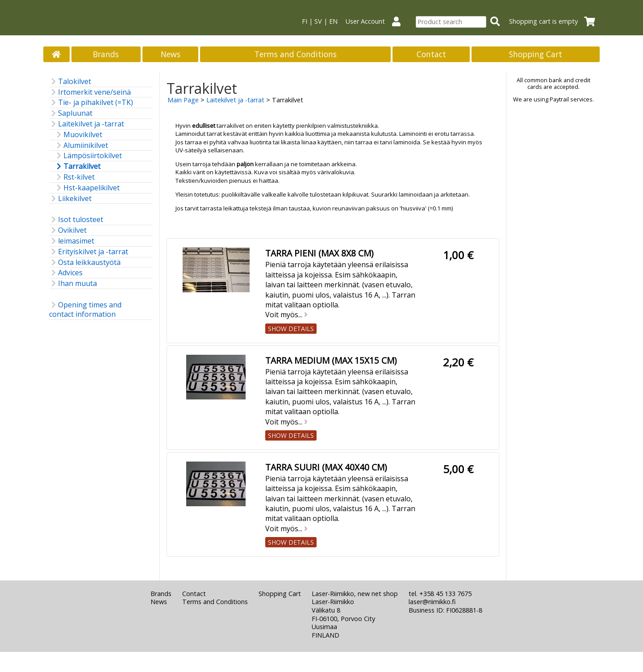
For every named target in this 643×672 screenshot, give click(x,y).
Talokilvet (70, 82)
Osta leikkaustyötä (85, 262)
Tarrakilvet (77, 166)
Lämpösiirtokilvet (88, 156)
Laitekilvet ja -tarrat (87, 124)
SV (318, 21)
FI (305, 21)
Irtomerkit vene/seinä (90, 92)
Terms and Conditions (296, 54)
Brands (106, 54)
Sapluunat (71, 113)
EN (333, 21)
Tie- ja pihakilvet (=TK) (91, 103)
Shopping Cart (536, 54)
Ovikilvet (68, 230)
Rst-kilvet (75, 177)
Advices (66, 273)
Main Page (183, 100)
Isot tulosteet (76, 220)
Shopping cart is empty (555, 21)
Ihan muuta (73, 283)
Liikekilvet (70, 199)
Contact (431, 54)
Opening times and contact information (85, 310)
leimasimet (72, 241)
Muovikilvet (78, 135)
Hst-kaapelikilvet (87, 188)
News (171, 54)
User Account (377, 21)
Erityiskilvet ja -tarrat (89, 252)
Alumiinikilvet (81, 145)
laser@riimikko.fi (432, 602)
